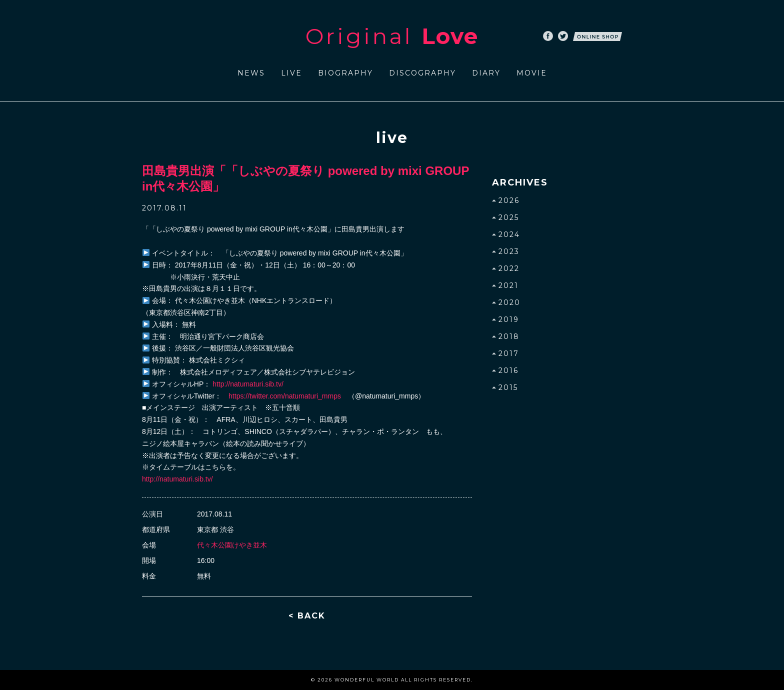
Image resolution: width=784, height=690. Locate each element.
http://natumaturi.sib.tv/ (248, 384)
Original (392, 36)
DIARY (486, 73)
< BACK (307, 616)
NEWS (251, 73)
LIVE (291, 73)
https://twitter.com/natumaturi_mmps (285, 396)
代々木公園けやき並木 (232, 545)
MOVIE (532, 73)
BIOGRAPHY (345, 73)
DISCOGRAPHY (422, 73)
